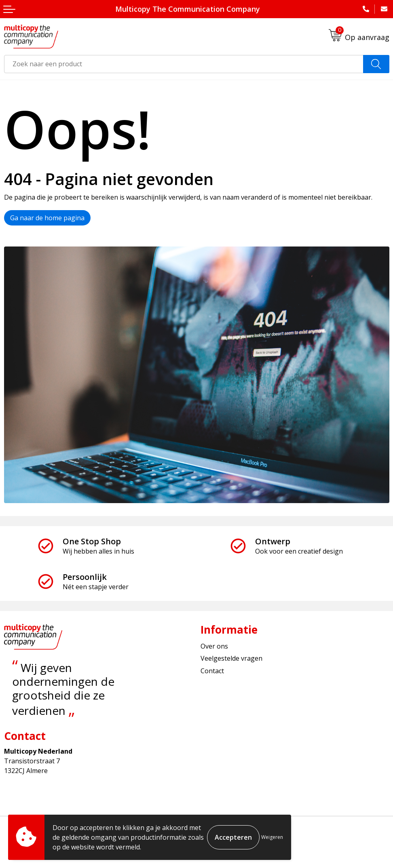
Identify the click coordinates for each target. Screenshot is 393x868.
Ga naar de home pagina (47, 218)
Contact (212, 671)
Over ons (214, 646)
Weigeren (272, 837)
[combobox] (184, 64)
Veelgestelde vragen (231, 658)
